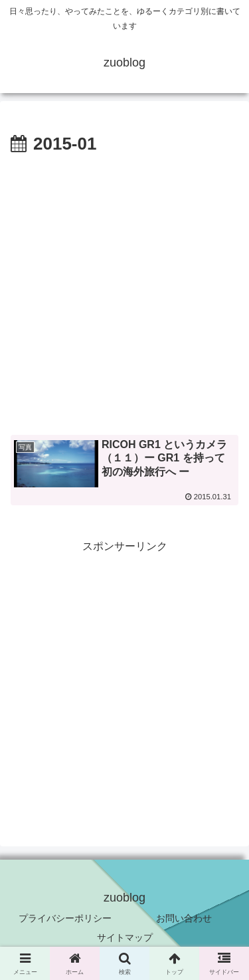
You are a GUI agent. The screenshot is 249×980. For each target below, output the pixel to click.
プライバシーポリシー (65, 918)
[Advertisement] (124, 291)
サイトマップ (125, 937)
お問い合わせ (184, 918)
